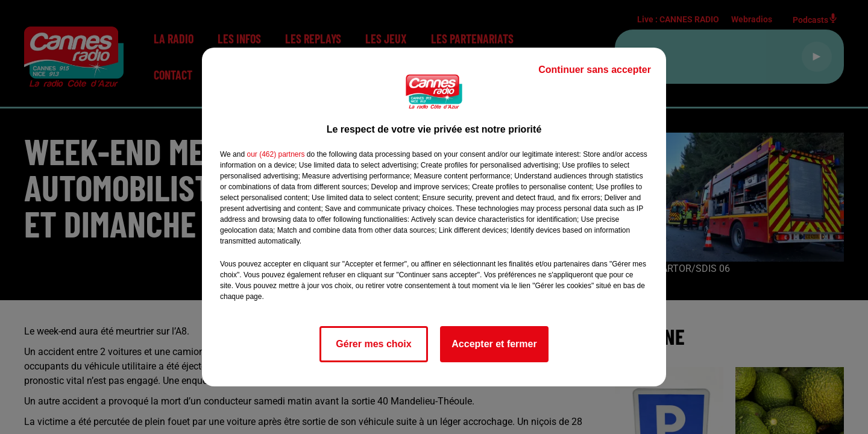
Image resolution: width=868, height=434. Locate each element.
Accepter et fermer (494, 344)
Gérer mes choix (373, 344)
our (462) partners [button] (275, 154)
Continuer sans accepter (595, 70)
